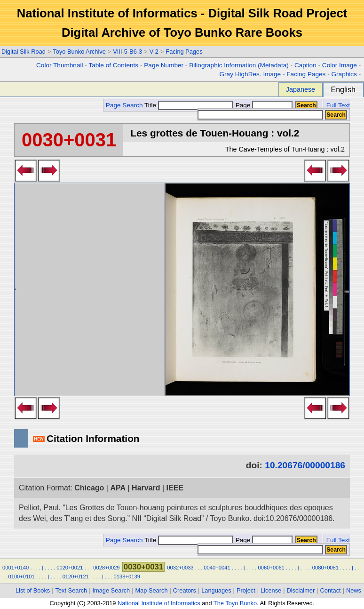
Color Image (340, 65)
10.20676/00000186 (305, 465)
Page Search (124, 105)
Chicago (89, 488)
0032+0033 (180, 568)
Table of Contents (113, 65)
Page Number (164, 65)
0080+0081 (325, 568)
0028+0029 (106, 568)
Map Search (152, 590)
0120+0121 (76, 577)
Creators (185, 590)
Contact (331, 590)
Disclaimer (301, 590)
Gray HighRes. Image (250, 74)
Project (246, 590)
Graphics (344, 74)
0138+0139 (127, 577)
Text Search (71, 590)
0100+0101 (21, 577)
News (354, 590)
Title (189, 105)
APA (118, 488)
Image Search (111, 590)
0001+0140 (16, 568)
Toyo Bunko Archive (79, 52)
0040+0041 (217, 568)
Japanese (301, 89)
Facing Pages (184, 52)
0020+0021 (70, 568)
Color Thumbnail (59, 65)
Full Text (338, 105)
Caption (305, 65)
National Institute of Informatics (159, 603)
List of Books (33, 590)
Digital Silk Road (24, 52)
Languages (216, 590)
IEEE (175, 488)
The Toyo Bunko (235, 603)
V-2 (154, 52)
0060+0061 (271, 568)
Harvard (146, 488)
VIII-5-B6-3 (127, 52)
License (271, 590)
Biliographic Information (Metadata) (239, 65)
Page (263, 105)
